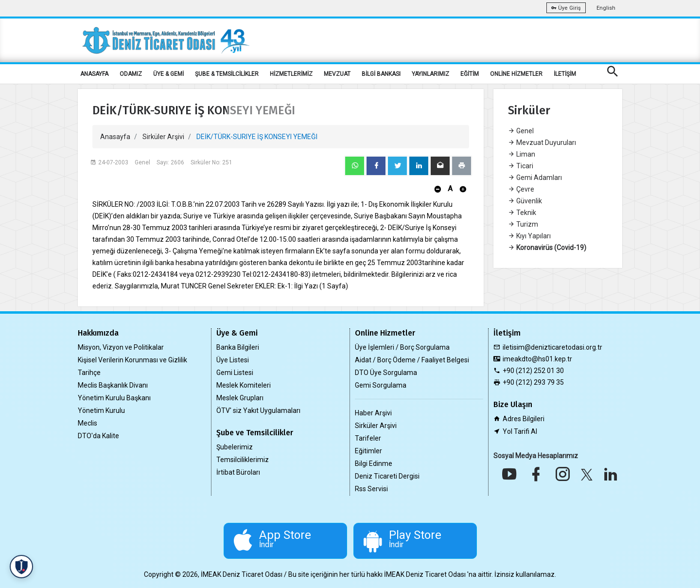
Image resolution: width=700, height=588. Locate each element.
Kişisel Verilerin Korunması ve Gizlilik (132, 360)
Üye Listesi (233, 360)
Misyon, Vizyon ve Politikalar (121, 347)
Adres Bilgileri (524, 419)
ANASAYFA (94, 74)
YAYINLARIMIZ (430, 74)
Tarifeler (368, 438)
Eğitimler (368, 451)
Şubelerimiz (235, 447)
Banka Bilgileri (238, 347)
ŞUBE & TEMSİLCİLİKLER (227, 74)
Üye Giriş (566, 8)
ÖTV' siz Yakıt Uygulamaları (258, 410)
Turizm (523, 224)
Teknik (522, 213)
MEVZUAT (337, 74)
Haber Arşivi (373, 413)
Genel (521, 131)
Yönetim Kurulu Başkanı (114, 398)
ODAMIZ (131, 74)
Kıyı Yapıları (529, 236)
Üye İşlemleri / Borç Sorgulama (402, 347)
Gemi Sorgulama (381, 385)
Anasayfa (115, 137)
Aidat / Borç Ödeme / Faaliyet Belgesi (412, 360)
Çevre (521, 189)
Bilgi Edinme (374, 463)
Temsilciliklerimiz (243, 460)
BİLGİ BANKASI (381, 74)
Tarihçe (89, 373)
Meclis (87, 423)
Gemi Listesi (235, 373)
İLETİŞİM (565, 74)
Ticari (521, 166)
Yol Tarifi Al (520, 431)
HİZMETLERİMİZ (291, 74)
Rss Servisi (371, 489)
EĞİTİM (470, 74)
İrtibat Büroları (238, 472)
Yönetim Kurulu (101, 410)
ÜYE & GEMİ (168, 74)
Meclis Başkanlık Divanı (113, 385)
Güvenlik (525, 201)
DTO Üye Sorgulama (386, 373)
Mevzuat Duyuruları (542, 143)
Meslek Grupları (240, 398)
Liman (522, 154)
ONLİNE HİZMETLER (516, 74)
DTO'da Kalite (98, 436)
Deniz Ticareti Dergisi (387, 476)
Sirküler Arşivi (163, 137)
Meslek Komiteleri (244, 385)
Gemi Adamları (535, 178)
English (606, 8)
